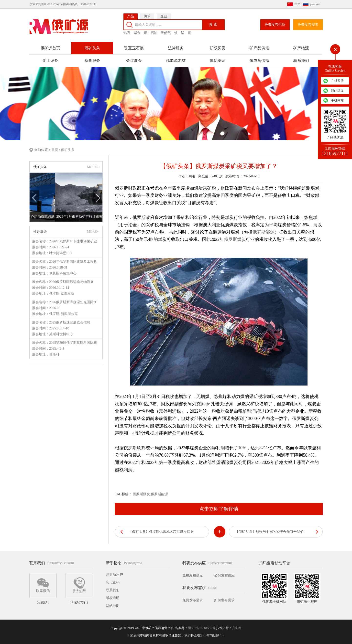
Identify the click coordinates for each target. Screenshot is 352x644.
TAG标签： (123, 494)
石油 (154, 33)
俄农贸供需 (259, 60)
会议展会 (134, 60)
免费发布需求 (308, 25)
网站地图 (113, 606)
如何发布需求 (224, 600)
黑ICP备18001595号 (202, 628)
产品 (131, 16)
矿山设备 (50, 60)
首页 (55, 150)
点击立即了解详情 (219, 509)
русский (315, 4)
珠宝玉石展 (134, 48)
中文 (297, 4)
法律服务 (176, 48)
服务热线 (79, 585)
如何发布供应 (224, 575)
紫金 (137, 33)
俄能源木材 (176, 60)
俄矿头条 (92, 48)
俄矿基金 (218, 60)
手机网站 (337, 100)
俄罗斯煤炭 (235, 239)
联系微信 (43, 585)
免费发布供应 (275, 25)
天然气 (166, 33)
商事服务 (92, 60)
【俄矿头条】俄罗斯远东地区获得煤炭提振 (161, 532)
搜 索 (213, 25)
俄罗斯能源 (264, 232)
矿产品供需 (259, 48)
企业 (164, 16)
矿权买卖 (218, 48)
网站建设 (337, 91)
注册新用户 (114, 574)
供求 (147, 16)
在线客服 (337, 81)
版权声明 (113, 598)
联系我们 (301, 60)
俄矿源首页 (50, 48)
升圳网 (237, 628)
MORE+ (93, 167)
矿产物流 (301, 48)
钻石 (127, 33)
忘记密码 (113, 582)
